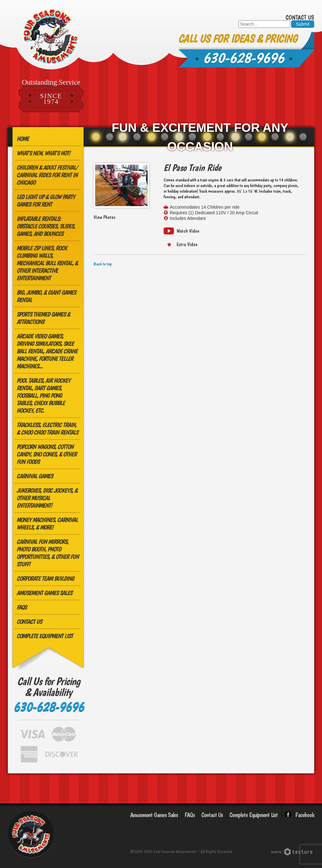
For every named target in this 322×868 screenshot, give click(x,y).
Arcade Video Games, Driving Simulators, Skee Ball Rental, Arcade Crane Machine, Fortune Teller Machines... (47, 351)
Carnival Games (35, 476)
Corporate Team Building (45, 578)
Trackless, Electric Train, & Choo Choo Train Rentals (47, 429)
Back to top (103, 264)
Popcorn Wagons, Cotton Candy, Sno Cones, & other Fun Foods (46, 454)
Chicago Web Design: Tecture (293, 852)
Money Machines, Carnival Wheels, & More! (47, 523)
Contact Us (300, 17)
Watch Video (188, 231)
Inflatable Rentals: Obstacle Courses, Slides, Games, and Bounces (46, 226)
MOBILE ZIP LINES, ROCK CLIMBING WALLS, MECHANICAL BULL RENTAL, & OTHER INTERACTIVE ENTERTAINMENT (47, 263)
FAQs (22, 607)
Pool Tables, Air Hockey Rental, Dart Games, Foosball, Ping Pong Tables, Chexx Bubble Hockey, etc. (43, 395)
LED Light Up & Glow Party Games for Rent (46, 201)
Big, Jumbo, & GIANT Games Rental (46, 296)
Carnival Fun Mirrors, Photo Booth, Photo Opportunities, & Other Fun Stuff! (48, 553)
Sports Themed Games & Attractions (43, 318)
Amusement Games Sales (44, 593)
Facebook (305, 815)
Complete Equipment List (45, 636)
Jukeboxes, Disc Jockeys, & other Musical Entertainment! (47, 498)
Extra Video (187, 244)
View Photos (105, 217)
